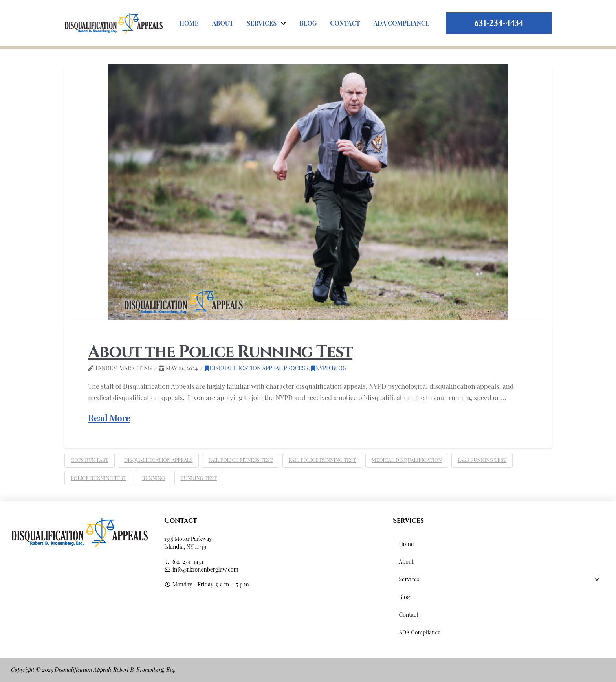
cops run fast (90, 460)
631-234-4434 (499, 23)
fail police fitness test (240, 460)
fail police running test (322, 460)
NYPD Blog (329, 368)
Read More (109, 418)
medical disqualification (407, 460)
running (153, 478)
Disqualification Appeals (158, 460)
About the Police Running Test (220, 352)
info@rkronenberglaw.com (201, 569)
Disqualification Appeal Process (257, 368)
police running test (98, 478)
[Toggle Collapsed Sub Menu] (499, 579)
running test (199, 478)
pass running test (482, 460)
